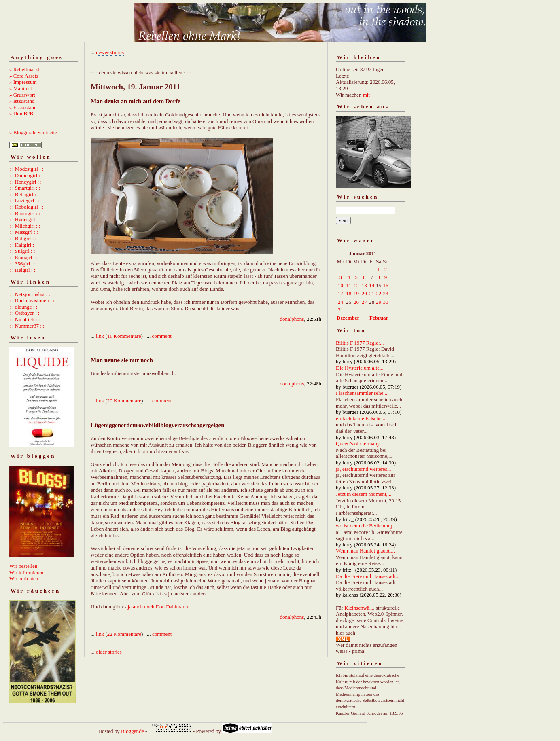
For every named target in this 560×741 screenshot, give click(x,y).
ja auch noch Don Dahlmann (158, 607)
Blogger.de (133, 731)
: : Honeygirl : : (25, 182)
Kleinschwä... (359, 608)
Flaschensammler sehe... (362, 393)
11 (349, 285)
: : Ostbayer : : (24, 313)
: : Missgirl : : (24, 232)
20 (364, 293)
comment (162, 336)
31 (340, 310)
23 (386, 293)
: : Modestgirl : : (27, 169)
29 (379, 302)
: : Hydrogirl (22, 219)
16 (386, 285)
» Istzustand (22, 101)
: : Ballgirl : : (23, 238)
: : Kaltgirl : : (23, 245)
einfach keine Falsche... (361, 418)
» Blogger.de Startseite (33, 132)
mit (366, 95)
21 (372, 293)
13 (364, 285)
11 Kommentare (124, 336)
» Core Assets (24, 76)
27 (364, 302)
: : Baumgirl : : (25, 213)
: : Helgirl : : (22, 270)
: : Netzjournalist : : (30, 294)
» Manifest (21, 88)
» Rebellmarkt (24, 69)
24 (340, 302)
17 (340, 293)
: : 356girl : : (22, 264)
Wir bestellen (23, 566)
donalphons (292, 319)
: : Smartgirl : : (25, 188)
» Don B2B (21, 113)
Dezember (348, 318)
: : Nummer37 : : (27, 326)
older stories (109, 652)
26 (356, 302)
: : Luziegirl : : (24, 200)
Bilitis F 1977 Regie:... (360, 343)
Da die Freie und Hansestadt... (368, 576)
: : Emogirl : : (23, 257)
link (100, 336)
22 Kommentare (124, 634)
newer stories (110, 52)
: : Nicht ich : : (24, 319)
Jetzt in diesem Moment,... (364, 494)
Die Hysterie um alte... (360, 368)
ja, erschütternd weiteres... (363, 469)
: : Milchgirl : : (25, 226)
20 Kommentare (124, 401)
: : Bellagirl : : (24, 194)
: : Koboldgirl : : (27, 207)
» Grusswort (22, 95)
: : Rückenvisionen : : (32, 300)
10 (340, 285)
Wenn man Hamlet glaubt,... (365, 551)
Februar (379, 318)
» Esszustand (23, 107)
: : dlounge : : (23, 307)
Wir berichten (24, 579)
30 (386, 302)
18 (349, 293)
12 (356, 285)
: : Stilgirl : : (22, 251)
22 (379, 293)
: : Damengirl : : (26, 175)
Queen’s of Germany (358, 444)
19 (356, 293)
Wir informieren (26, 573)
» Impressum (23, 82)
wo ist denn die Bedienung (364, 526)
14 (372, 285)
